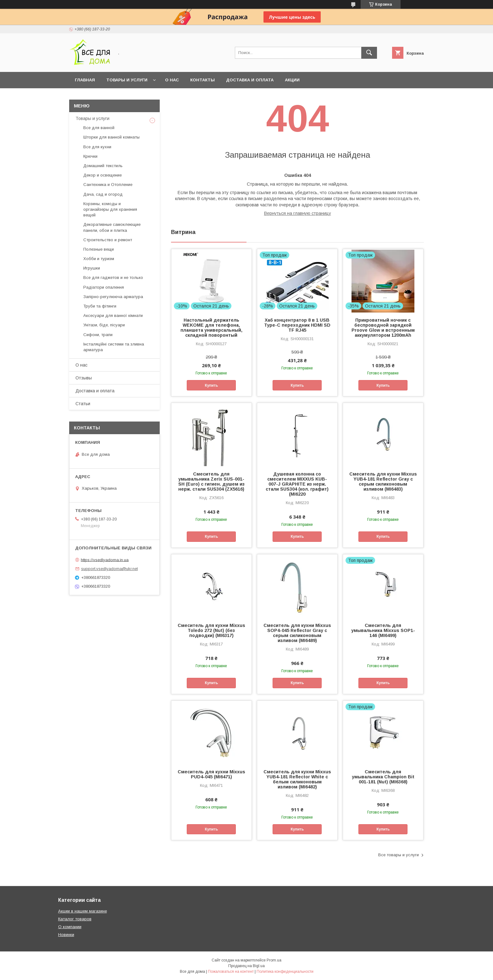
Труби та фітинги (100, 306)
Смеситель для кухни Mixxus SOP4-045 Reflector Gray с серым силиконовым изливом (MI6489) (297, 633)
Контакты (202, 80)
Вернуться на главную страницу (298, 213)
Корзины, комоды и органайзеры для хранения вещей (110, 209)
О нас (172, 80)
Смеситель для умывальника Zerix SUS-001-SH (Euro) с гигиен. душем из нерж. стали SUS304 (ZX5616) (211, 482)
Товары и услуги (127, 80)
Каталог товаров (75, 919)
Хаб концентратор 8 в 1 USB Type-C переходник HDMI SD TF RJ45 (297, 325)
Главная (85, 80)
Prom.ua (274, 960)
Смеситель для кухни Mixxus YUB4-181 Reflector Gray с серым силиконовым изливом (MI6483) (383, 482)
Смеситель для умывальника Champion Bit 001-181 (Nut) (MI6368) (383, 777)
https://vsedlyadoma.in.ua (105, 560)
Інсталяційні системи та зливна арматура (114, 347)
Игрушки (92, 268)
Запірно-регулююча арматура (113, 297)
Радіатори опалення (104, 287)
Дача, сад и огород (103, 194)
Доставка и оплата (250, 80)
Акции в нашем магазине (83, 911)
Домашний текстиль (103, 166)
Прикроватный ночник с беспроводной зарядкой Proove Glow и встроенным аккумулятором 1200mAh (383, 328)
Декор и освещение (102, 175)
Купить (211, 385)
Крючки (90, 156)
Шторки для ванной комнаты (111, 137)
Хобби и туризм (99, 259)
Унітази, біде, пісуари (104, 325)
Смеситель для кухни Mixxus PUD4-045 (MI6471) (211, 774)
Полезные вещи (99, 249)
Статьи (83, 404)
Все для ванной (99, 128)
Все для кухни (97, 147)
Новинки (66, 935)
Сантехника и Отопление (108, 185)
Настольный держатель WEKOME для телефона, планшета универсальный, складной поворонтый (211, 328)
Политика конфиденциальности (285, 972)
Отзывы (84, 378)
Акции (292, 80)
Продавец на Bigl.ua (246, 966)
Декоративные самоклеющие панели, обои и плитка (112, 227)
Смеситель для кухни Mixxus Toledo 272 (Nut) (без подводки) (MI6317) (211, 630)
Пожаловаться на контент (231, 972)
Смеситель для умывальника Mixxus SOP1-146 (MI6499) (383, 630)
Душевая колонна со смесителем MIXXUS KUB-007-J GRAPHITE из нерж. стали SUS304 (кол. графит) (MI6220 (297, 484)
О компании (70, 927)
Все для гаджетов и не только (113, 278)
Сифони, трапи (98, 335)
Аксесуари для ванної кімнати (113, 316)
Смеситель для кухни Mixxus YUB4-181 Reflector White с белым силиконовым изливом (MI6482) (297, 779)
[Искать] (369, 53)
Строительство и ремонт (108, 240)
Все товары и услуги (399, 855)
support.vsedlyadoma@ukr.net (109, 569)
